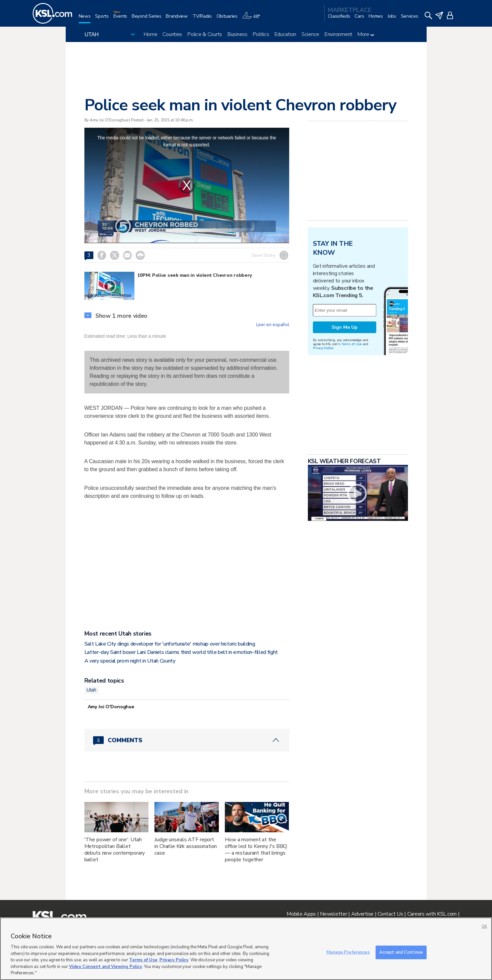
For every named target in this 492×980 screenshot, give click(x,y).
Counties (172, 34)
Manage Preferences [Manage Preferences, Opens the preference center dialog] (348, 952)
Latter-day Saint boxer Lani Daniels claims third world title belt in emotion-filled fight (181, 652)
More (366, 34)
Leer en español (273, 325)
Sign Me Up (345, 327)
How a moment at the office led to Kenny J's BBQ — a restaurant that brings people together (256, 850)
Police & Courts (205, 34)
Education (285, 34)
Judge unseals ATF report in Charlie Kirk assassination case (186, 846)
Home (151, 34)
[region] (246, 949)
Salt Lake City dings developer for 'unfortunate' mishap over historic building (170, 644)
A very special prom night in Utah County (130, 661)
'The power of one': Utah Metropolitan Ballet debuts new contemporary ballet (115, 850)
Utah (92, 690)
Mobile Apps (301, 914)
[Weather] (254, 19)
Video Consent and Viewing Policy (106, 967)
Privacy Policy (174, 960)
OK (484, 926)
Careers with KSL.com (432, 914)
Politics (261, 34)
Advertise (362, 914)
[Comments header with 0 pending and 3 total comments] (187, 740)
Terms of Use (351, 344)
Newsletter (333, 914)
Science (310, 34)
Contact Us (390, 914)
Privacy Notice (323, 348)
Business (237, 34)
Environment (338, 34)
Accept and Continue (401, 952)
